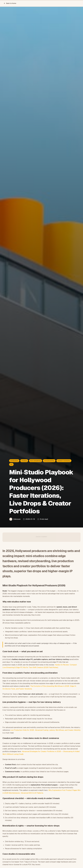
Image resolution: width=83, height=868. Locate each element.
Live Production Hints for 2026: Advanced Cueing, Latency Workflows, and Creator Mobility (45, 730)
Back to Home (10, 3)
